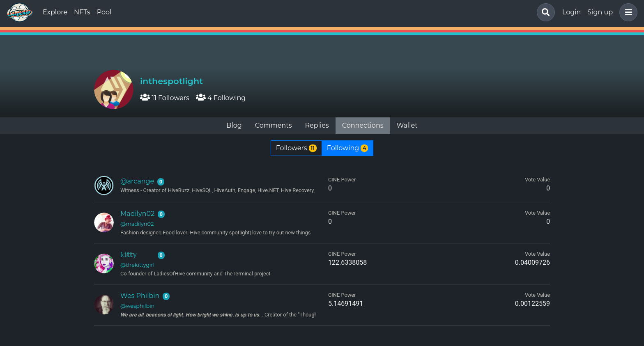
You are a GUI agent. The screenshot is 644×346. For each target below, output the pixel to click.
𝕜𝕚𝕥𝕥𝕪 (129, 255)
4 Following (221, 98)
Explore (55, 12)
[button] (627, 12)
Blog (234, 125)
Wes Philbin (140, 296)
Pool (104, 12)
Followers (296, 148)
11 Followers (165, 98)
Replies (317, 125)
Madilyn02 (137, 214)
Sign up (600, 12)
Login (572, 12)
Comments (274, 125)
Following (348, 148)
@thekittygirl (137, 265)
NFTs (82, 12)
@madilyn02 (137, 224)
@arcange (137, 181)
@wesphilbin (137, 306)
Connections (363, 125)
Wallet (407, 125)
